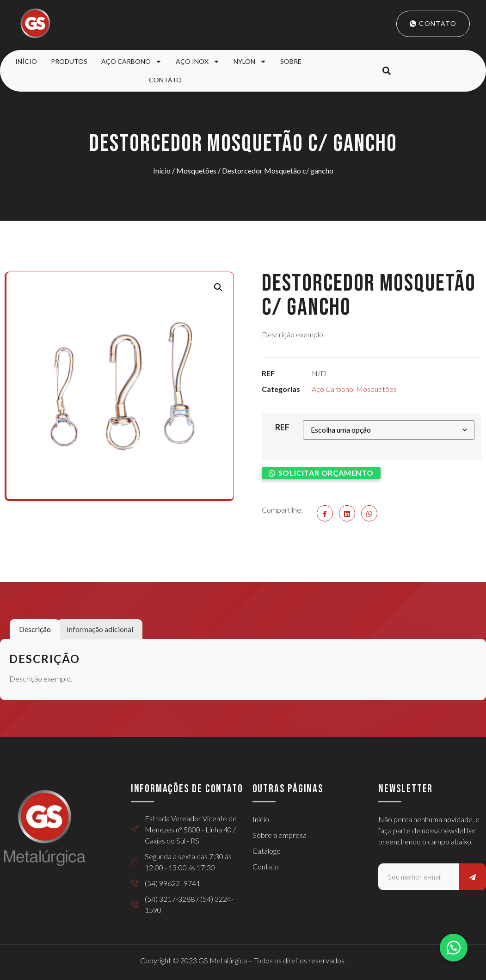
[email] (419, 877)
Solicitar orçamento (326, 473)
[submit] (473, 877)
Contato (165, 80)
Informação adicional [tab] (100, 629)
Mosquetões (196, 171)
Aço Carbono (132, 62)
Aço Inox (198, 62)
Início (26, 61)
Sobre (291, 61)
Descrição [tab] (35, 629)
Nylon (250, 62)
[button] (386, 71)
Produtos (69, 61)
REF (282, 427)
